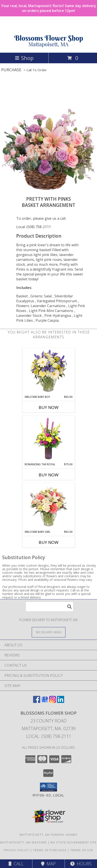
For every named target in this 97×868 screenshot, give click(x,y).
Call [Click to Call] (16, 864)
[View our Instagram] (53, 702)
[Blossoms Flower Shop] (48, 46)
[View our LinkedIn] (61, 702)
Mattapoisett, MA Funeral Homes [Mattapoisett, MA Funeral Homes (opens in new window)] (49, 835)
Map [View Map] (48, 864)
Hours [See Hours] (81, 864)
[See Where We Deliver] (49, 632)
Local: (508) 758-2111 (34, 227)
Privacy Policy (17, 850)
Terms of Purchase (50, 850)
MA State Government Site (73, 842)
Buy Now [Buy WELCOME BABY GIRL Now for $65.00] (49, 542)
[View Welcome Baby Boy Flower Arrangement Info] (48, 372)
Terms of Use (82, 850)
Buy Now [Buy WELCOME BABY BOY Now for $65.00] (49, 407)
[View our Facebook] (37, 702)
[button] (48, 787)
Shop (24, 58)
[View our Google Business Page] (45, 702)
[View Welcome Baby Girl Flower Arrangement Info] (48, 507)
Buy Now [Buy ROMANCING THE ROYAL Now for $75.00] (49, 475)
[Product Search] (49, 607)
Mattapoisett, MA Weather (23, 842)
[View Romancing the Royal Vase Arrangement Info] (48, 439)
